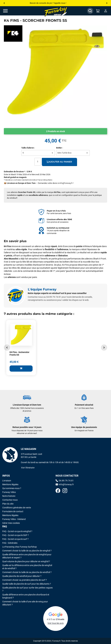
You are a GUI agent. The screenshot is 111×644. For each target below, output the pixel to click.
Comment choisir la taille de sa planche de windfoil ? (27, 572)
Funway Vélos (9, 492)
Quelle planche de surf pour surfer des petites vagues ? (27, 589)
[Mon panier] (98, 11)
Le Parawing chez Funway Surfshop (20, 547)
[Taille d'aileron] (38, 153)
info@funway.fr (66, 183)
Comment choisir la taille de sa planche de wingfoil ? (27, 551)
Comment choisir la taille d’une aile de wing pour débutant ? (25, 603)
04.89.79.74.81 (65, 481)
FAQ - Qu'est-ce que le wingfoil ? (17, 531)
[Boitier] (73, 153)
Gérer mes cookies (11, 523)
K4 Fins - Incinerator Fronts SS (19, 354)
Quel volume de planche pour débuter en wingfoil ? (26, 561)
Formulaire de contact (13, 511)
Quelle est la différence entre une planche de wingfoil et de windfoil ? (27, 567)
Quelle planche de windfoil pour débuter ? (22, 576)
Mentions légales (10, 484)
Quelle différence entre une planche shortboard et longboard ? (26, 596)
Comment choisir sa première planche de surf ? (25, 580)
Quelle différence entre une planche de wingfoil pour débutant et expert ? (27, 556)
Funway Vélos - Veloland (14, 519)
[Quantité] (38, 162)
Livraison (7, 481)
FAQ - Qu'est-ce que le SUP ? (16, 535)
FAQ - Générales (10, 543)
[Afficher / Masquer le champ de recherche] (90, 11)
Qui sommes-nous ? (12, 488)
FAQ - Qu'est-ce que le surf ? (15, 539)
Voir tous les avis (56, 623)
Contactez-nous (10, 500)
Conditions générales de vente (17, 508)
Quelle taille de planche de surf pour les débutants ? (27, 584)
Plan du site (8, 504)
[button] (7, 348)
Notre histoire (9, 496)
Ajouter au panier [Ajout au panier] (59, 162)
